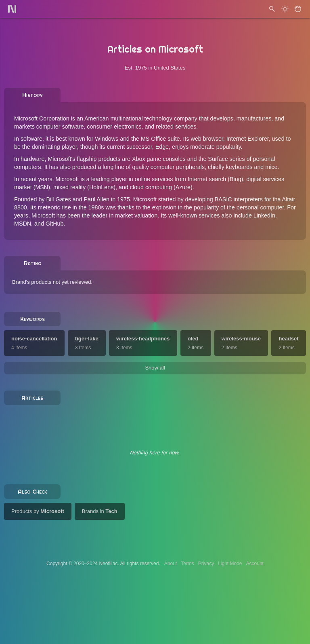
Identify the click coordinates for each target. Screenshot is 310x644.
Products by (38, 511)
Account (255, 564)
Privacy (206, 564)
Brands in (100, 511)
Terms (187, 564)
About (171, 564)
